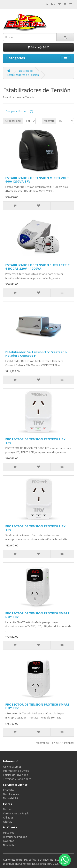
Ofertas (7, 822)
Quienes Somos (12, 767)
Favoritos (9, 841)
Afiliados (8, 818)
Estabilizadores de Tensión (23, 75)
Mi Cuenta (9, 833)
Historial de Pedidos (15, 837)
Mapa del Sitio (11, 798)
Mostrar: (49, 121)
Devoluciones (11, 794)
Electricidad (26, 71)
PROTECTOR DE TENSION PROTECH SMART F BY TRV (37, 706)
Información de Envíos (16, 771)
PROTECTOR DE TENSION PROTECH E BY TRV (35, 441)
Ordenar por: (13, 121)
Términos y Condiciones (17, 779)
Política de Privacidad (16, 775)
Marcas (7, 809)
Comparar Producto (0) (19, 111)
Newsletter (9, 845)
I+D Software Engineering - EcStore (44, 860)
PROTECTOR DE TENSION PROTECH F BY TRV (35, 528)
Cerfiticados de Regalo (16, 813)
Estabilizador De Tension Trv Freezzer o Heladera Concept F (36, 354)
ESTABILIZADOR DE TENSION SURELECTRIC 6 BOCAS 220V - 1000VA (37, 267)
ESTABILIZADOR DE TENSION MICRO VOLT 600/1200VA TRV (37, 180)
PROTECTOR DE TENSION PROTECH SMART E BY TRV (37, 615)
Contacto (8, 790)
